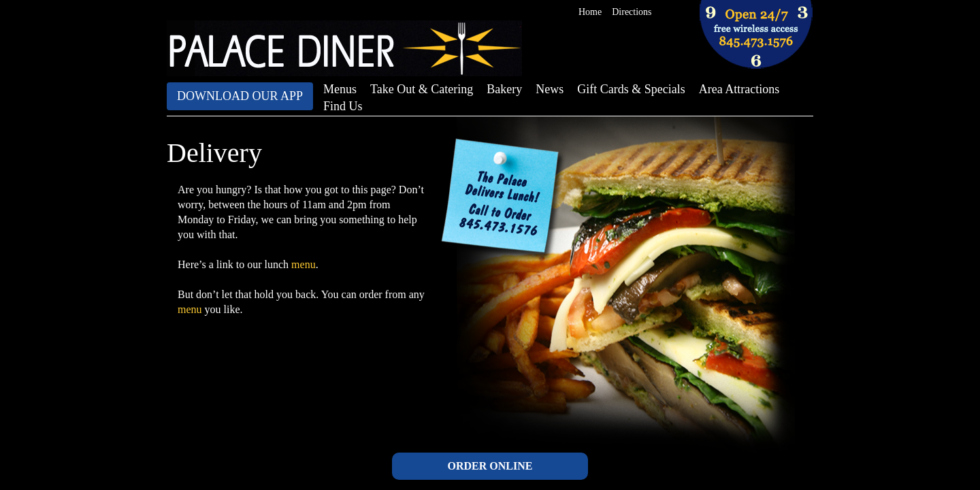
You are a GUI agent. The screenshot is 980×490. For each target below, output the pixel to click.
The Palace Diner (344, 48)
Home (590, 12)
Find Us (343, 106)
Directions (632, 12)
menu (304, 264)
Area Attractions (739, 89)
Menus (340, 89)
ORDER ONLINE (490, 466)
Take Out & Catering (422, 89)
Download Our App (240, 96)
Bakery (504, 89)
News (550, 89)
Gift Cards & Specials (631, 89)
